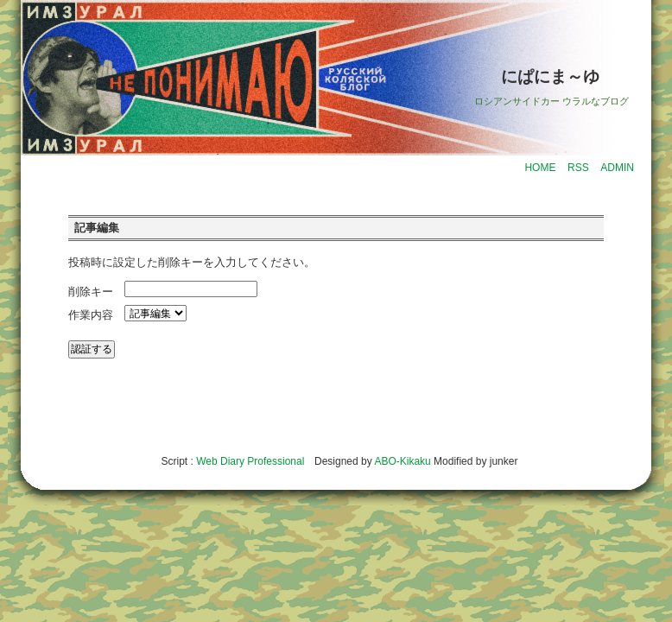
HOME (540, 168)
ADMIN (617, 168)
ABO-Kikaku (402, 461)
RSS (578, 168)
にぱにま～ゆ (550, 76)
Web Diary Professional (250, 461)
